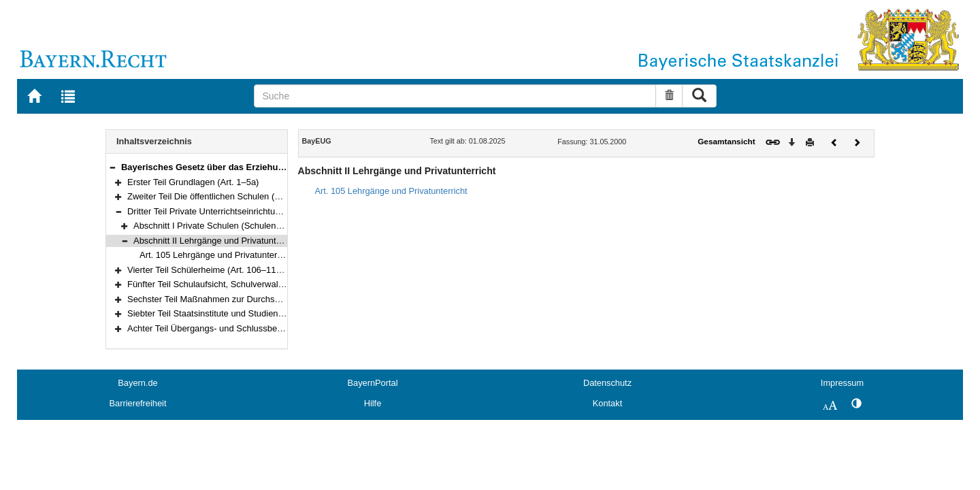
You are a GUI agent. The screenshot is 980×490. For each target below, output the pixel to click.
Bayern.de (137, 383)
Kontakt (607, 403)
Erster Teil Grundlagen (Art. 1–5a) (193, 182)
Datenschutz (607, 383)
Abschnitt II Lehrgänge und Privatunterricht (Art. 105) (236, 241)
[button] (112, 167)
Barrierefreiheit (138, 403)
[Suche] (455, 96)
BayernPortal (373, 383)
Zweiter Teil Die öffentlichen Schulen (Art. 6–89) (220, 196)
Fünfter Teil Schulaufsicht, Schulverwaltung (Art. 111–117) (241, 284)
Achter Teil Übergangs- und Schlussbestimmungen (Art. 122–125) (256, 328)
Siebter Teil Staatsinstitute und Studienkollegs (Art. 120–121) (246, 313)
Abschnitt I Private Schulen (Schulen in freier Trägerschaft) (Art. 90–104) (275, 226)
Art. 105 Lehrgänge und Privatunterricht (217, 255)
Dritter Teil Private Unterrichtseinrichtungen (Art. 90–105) (238, 211)
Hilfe (373, 403)
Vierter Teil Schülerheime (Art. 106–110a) (208, 270)
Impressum (842, 383)
